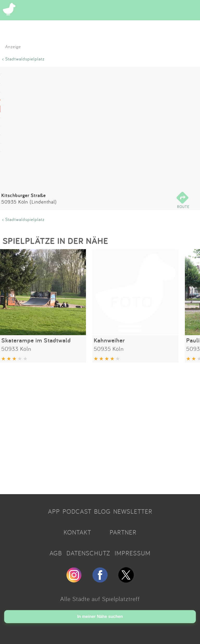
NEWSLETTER (133, 511)
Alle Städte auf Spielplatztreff (100, 599)
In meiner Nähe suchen (100, 617)
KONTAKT (77, 532)
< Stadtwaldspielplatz (23, 59)
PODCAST (77, 511)
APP (54, 511)
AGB (56, 553)
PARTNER (123, 532)
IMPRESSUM (133, 553)
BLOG (102, 511)
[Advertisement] (100, 426)
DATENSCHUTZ (88, 553)
